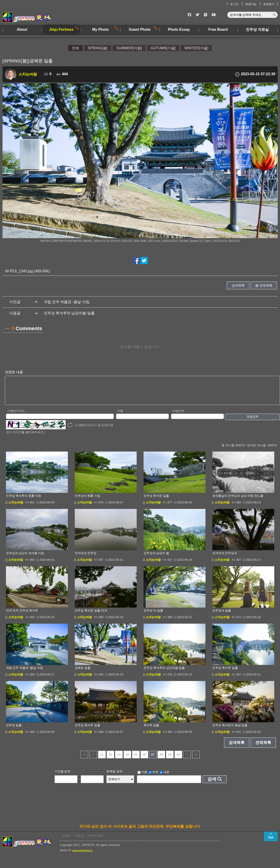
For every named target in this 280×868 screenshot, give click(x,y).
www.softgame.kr (82, 855)
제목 (153, 777)
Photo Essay (179, 29)
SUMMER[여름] (129, 48)
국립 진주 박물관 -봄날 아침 (67, 302)
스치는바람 (28, 74)
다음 (187, 759)
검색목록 (238, 285)
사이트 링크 (96, 840)
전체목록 (266, 285)
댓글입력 (252, 421)
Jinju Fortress (61, 29)
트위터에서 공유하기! (144, 261)
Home (66, 840)
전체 (75, 48)
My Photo (100, 29)
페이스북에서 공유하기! (136, 261)
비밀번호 (178, 416)
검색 (212, 784)
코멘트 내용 (14, 372)
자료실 (79, 840)
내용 (164, 777)
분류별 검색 (114, 776)
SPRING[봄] (98, 48)
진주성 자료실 (257, 29)
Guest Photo (140, 29)
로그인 (234, 4)
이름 (120, 416)
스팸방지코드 (16, 416)
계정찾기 (269, 4)
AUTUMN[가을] (163, 48)
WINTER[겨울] (196, 48)
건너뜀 (84, 759)
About (22, 29)
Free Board (218, 29)
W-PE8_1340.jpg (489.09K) (28, 271)
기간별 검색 (62, 776)
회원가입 (251, 4)
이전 (93, 759)
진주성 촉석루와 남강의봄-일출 (69, 313)
